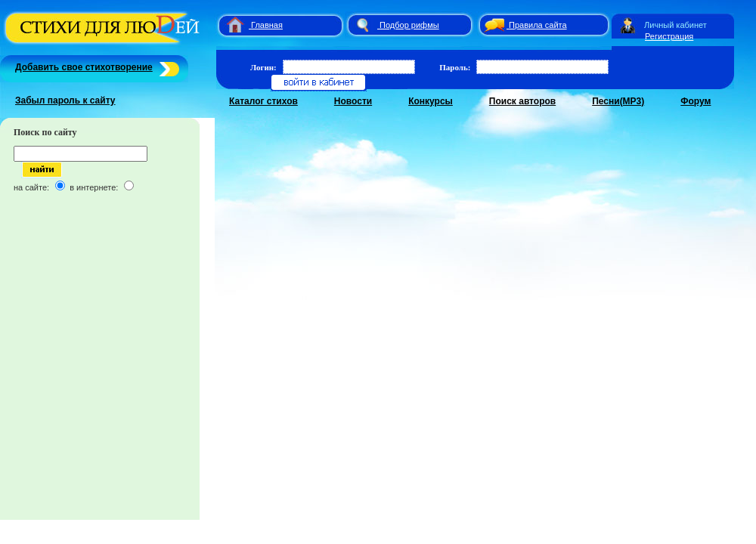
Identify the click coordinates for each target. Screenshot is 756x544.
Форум (696, 101)
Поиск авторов (522, 101)
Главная (267, 25)
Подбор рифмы (409, 25)
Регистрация (669, 36)
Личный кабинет (675, 25)
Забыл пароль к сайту (65, 100)
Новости (353, 101)
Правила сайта (538, 25)
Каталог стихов (263, 101)
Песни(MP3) (618, 101)
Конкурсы (431, 101)
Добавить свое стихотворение (84, 67)
